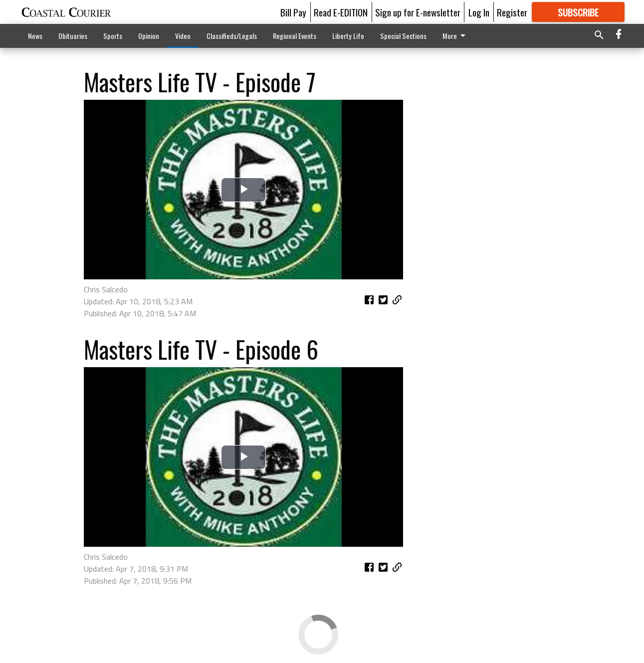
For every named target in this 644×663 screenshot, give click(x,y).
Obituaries (73, 36)
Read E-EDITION (341, 12)
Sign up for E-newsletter (418, 12)
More (456, 36)
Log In (479, 12)
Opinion (149, 36)
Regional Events (295, 36)
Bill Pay (293, 12)
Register (512, 12)
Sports (113, 36)
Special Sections (403, 36)
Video (183, 36)
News (35, 36)
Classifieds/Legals (232, 36)
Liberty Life (348, 36)
